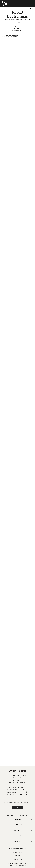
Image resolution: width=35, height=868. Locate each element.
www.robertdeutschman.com (14, 20)
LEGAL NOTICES (18, 860)
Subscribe (18, 807)
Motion (18, 27)
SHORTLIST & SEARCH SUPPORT (18, 849)
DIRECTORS (23, 830)
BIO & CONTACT (17, 30)
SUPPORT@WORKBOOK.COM (18, 783)
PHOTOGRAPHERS (22, 819)
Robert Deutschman (18, 14)
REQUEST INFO (18, 852)
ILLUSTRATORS (22, 825)
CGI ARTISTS (23, 841)
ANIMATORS (23, 836)
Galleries (17, 28)
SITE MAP (17, 856)
